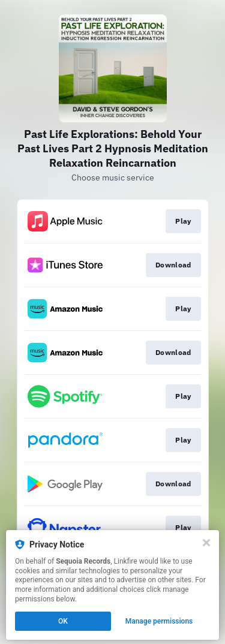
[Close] (206, 543)
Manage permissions (159, 621)
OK (63, 621)
